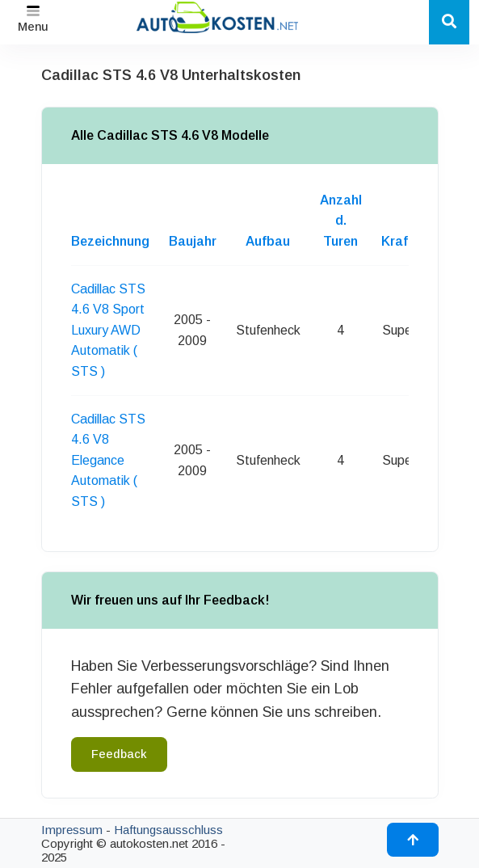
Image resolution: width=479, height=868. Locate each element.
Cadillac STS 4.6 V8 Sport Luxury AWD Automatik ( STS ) (108, 330)
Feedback (119, 754)
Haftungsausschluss (168, 830)
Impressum (72, 830)
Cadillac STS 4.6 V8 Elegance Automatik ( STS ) (108, 460)
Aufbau (268, 241)
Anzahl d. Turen (341, 221)
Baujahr (193, 241)
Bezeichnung (110, 241)
